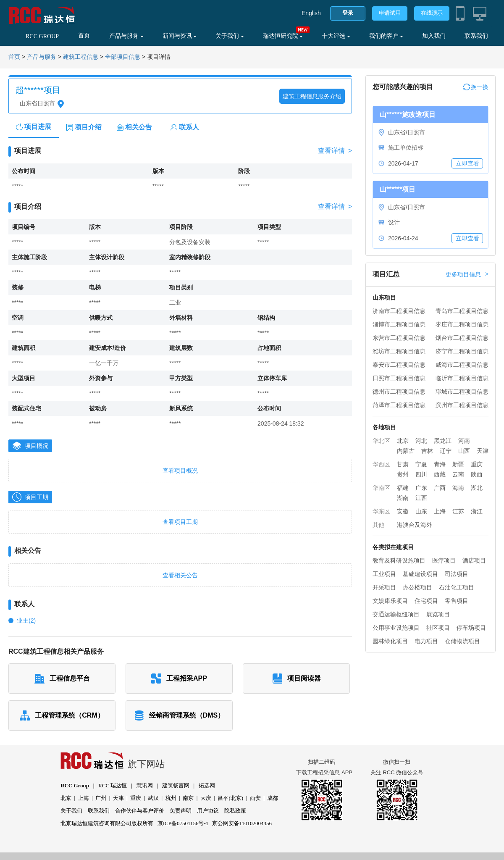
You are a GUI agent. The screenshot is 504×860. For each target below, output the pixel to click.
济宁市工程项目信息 (462, 351)
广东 (421, 488)
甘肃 (403, 464)
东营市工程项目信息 (399, 338)
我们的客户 (386, 36)
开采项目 (384, 587)
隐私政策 (235, 811)
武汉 (153, 798)
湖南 (403, 498)
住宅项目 (426, 601)
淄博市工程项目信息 (399, 324)
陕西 (477, 474)
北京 (403, 441)
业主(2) (26, 621)
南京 (188, 798)
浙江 (477, 511)
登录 (348, 13)
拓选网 (207, 785)
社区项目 (438, 628)
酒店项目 (474, 560)
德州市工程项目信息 (399, 392)
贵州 (403, 474)
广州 (101, 798)
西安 (255, 798)
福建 (403, 488)
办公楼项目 (417, 587)
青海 (440, 464)
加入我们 (434, 36)
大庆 (206, 798)
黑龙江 (443, 441)
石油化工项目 (457, 587)
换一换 (476, 87)
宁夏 (421, 464)
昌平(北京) (230, 798)
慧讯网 (145, 785)
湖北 (477, 488)
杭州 (171, 798)
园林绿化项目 (390, 641)
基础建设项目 (420, 574)
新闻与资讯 (180, 36)
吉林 (427, 451)
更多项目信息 (467, 274)
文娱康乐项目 (390, 601)
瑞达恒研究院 (283, 36)
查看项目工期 (180, 522)
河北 (421, 441)
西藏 (440, 474)
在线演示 (432, 13)
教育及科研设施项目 (399, 560)
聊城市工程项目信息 (462, 392)
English (311, 13)
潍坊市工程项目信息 (399, 351)
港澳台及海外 (415, 525)
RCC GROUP (42, 36)
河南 (464, 441)
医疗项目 (444, 560)
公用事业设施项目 (396, 628)
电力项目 (426, 641)
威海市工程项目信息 (462, 365)
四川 (421, 474)
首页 (84, 36)
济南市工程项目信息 (399, 311)
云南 (458, 474)
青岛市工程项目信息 (462, 311)
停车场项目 (471, 628)
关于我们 (230, 36)
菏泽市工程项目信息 (399, 405)
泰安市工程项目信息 (399, 365)
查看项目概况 (180, 471)
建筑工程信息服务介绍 (312, 96)
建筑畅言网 (176, 785)
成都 (273, 798)
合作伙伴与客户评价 (140, 811)
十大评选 (336, 36)
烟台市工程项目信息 (462, 338)
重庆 (477, 464)
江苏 (458, 511)
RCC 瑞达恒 (113, 785)
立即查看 (467, 163)
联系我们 (476, 36)
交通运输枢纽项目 (396, 614)
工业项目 (384, 574)
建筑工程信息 (81, 57)
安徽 (403, 511)
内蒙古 (406, 451)
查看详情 (335, 151)
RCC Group (75, 785)
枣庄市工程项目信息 (462, 324)
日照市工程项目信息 (399, 378)
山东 (421, 511)
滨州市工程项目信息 (462, 405)
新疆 (458, 464)
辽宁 (446, 451)
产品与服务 (126, 36)
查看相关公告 (180, 575)
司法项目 (457, 574)
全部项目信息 (123, 57)
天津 (483, 451)
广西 (440, 488)
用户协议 (208, 811)
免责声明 (181, 811)
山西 (464, 451)
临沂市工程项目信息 (462, 378)
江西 (421, 498)
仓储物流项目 (462, 641)
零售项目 (457, 601)
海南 (458, 488)
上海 (440, 511)
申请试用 (390, 13)
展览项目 (438, 614)
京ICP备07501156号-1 (183, 823)
